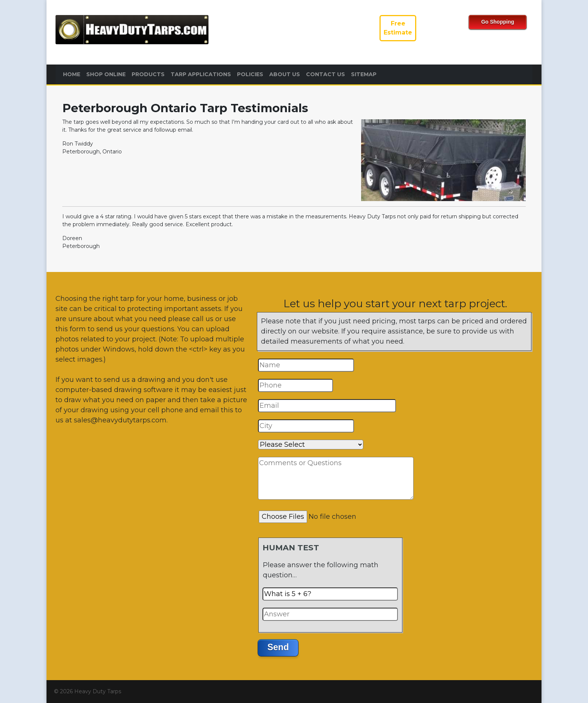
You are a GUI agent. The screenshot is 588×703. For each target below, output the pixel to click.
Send (278, 647)
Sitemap (364, 74)
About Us (285, 74)
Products (148, 74)
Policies (250, 74)
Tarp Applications (201, 74)
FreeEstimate (398, 28)
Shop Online (106, 74)
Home (72, 74)
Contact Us (325, 74)
